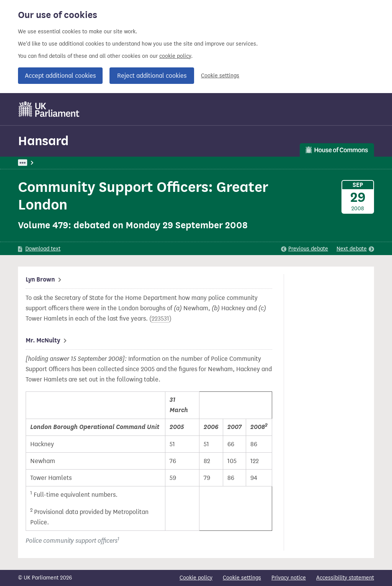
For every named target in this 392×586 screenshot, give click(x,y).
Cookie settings (220, 76)
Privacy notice (289, 578)
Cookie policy (196, 578)
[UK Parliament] (49, 109)
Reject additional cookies (152, 76)
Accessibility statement (345, 578)
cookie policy (175, 56)
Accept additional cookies (60, 76)
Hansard (43, 141)
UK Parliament (35, 163)
